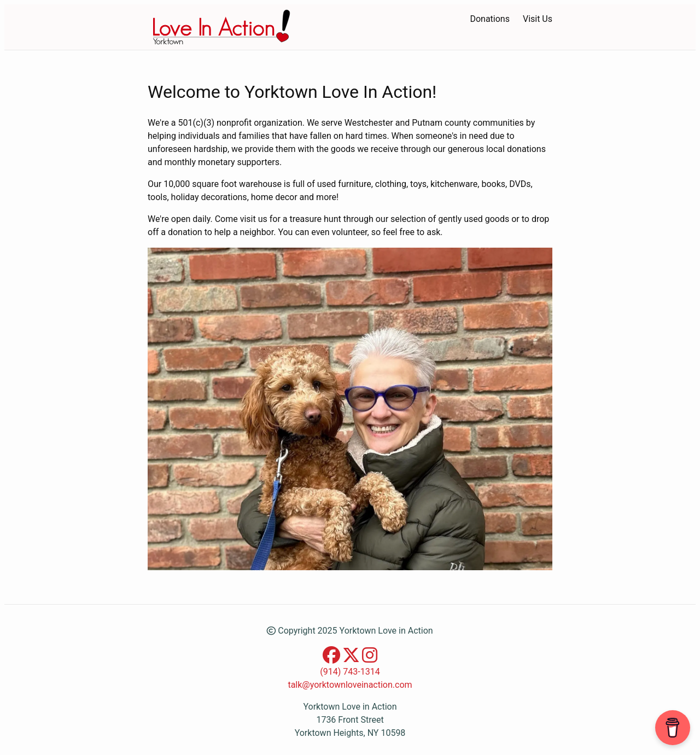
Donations (490, 19)
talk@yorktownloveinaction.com (350, 685)
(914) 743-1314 (350, 672)
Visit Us (538, 19)
